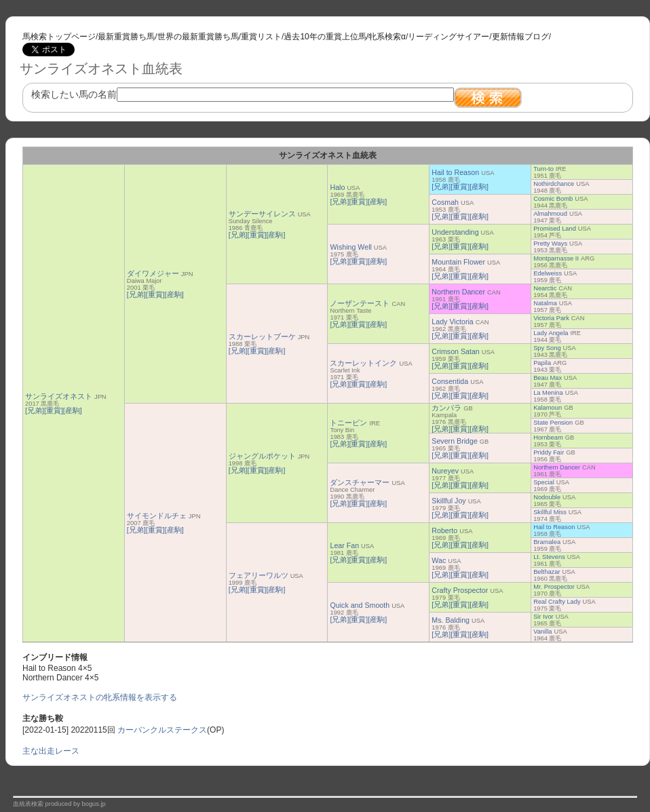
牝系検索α (387, 37)
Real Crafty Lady (557, 602)
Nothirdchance (554, 184)
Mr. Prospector (554, 587)
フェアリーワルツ (259, 575)
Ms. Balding (451, 620)
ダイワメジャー (153, 273)
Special (544, 482)
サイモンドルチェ (157, 516)
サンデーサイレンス (262, 214)
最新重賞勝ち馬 (126, 37)
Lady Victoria (452, 322)
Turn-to (543, 169)
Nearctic (545, 288)
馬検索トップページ (59, 37)
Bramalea (547, 542)
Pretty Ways (550, 244)
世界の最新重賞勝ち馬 (198, 37)
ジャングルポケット (262, 456)
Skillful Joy (448, 501)
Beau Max (548, 378)
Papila (542, 363)
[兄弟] (35, 410)
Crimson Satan (455, 351)
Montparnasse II (556, 258)
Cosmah (445, 202)
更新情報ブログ (520, 37)
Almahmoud (550, 214)
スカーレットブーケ (262, 336)
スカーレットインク (363, 363)
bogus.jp (94, 804)
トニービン (348, 423)
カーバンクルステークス (162, 730)
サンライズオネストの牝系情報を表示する (100, 697)
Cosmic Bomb (553, 199)
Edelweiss (548, 273)
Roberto (444, 530)
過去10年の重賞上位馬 (325, 37)
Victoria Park (551, 318)
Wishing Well (350, 247)
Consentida (450, 381)
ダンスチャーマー (360, 482)
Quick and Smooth (360, 605)
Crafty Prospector (460, 590)
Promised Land (555, 229)
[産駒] (73, 410)
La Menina (548, 393)
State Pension (553, 423)
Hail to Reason (455, 172)
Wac (439, 560)
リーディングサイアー (448, 37)
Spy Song (547, 348)
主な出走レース (51, 751)
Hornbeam (548, 438)
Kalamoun (548, 408)
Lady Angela (551, 333)
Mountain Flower (458, 262)
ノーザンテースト (360, 303)
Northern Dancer (458, 292)
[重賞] (54, 410)
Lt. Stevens (549, 557)
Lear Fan (344, 545)
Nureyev (445, 471)
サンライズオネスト (59, 396)
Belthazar (547, 572)
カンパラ (446, 408)
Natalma (545, 303)
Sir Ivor (543, 617)
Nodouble (547, 497)
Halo (337, 187)
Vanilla (542, 632)
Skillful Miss (550, 512)
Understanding (455, 232)
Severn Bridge (455, 441)
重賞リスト (261, 37)
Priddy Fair (549, 452)
